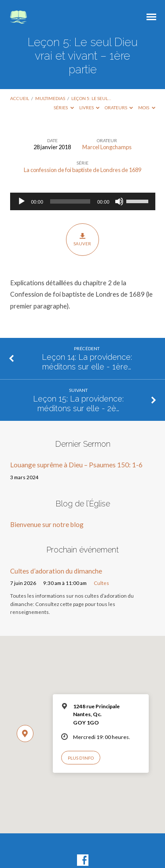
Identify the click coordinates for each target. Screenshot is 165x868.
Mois (147, 108)
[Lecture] (22, 201)
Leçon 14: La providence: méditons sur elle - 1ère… (87, 362)
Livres (90, 108)
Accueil (20, 98)
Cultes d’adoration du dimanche (56, 571)
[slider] (70, 201)
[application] (83, 201)
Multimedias (50, 98)
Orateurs (119, 108)
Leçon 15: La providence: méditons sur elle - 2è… (78, 404)
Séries (64, 108)
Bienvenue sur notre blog (47, 524)
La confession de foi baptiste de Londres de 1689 (82, 170)
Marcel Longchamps (107, 147)
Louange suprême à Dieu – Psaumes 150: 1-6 (76, 465)
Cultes (101, 583)
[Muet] (119, 201)
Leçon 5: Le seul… (91, 98)
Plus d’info (81, 758)
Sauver (82, 239)
